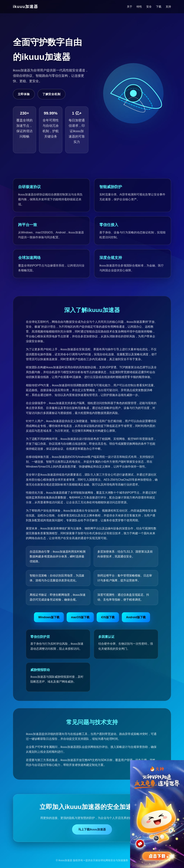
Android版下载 (136, 617)
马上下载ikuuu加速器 (92, 829)
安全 (149, 7)
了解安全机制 (51, 94)
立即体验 (24, 94)
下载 (159, 7)
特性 (139, 7)
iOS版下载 (108, 617)
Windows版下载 (49, 617)
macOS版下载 (80, 617)
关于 (130, 7)
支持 (168, 7)
